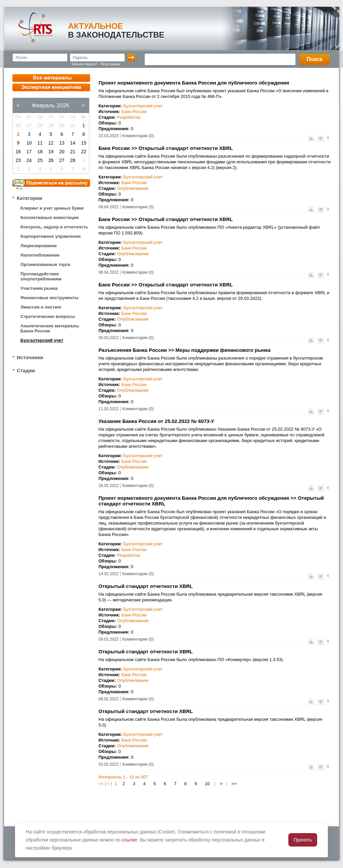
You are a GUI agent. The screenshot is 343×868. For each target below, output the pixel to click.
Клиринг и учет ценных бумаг (52, 208)
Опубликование (133, 188)
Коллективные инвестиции (50, 218)
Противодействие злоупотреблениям (41, 276)
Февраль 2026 (51, 105)
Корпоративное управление (51, 236)
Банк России (134, 112)
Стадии (26, 370)
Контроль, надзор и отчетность (54, 227)
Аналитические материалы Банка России (50, 328)
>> (234, 784)
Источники (30, 357)
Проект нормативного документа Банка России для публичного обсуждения (194, 83)
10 (207, 784)
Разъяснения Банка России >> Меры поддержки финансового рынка (184, 350)
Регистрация (110, 64)
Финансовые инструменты (50, 298)
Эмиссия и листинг (41, 307)
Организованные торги (45, 264)
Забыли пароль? (84, 64)
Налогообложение (40, 255)
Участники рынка (39, 288)
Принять (303, 840)
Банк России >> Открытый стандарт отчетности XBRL (166, 148)
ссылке (129, 840)
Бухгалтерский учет (42, 340)
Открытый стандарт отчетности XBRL (146, 586)
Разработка (129, 117)
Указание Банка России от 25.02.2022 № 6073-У (156, 421)
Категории (29, 198)
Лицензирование (39, 246)
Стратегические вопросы (48, 316)
